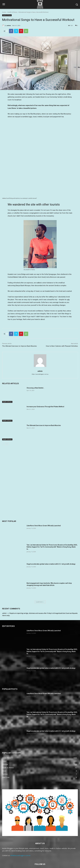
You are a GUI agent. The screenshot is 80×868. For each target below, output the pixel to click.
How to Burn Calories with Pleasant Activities (62, 330)
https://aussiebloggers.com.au (40, 358)
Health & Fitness (12, 12)
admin (9, 25)
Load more (40, 586)
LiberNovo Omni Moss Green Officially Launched (44, 510)
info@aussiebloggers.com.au (20, 839)
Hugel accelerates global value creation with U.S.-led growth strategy (51, 548)
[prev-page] (4, 428)
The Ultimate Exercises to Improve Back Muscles (19, 330)
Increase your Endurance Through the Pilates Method (45, 390)
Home (4, 12)
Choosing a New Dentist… (35, 372)
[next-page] (7, 428)
